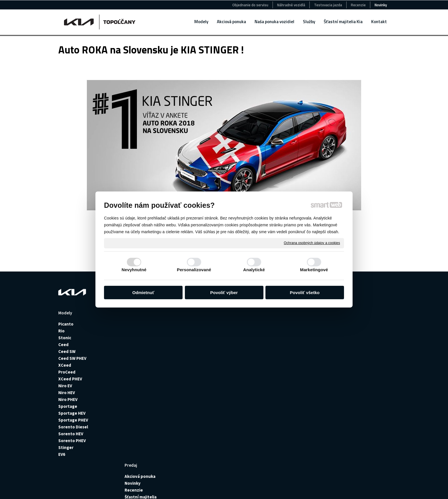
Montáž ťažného (278, 351)
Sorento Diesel (73, 427)
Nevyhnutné (134, 270)
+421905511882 (352, 370)
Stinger (66, 447)
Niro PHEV (68, 399)
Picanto (66, 324)
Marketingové (314, 270)
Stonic (65, 338)
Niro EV (65, 386)
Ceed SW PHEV (72, 358)
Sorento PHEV (72, 441)
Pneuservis (273, 345)
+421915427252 (352, 347)
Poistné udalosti (279, 338)
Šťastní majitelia (142, 345)
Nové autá (204, 324)
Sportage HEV (72, 413)
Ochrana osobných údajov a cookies (312, 243)
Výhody (270, 379)
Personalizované (194, 270)
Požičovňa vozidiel (281, 324)
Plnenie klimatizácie (282, 365)
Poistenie (272, 331)
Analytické (254, 270)
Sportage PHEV (73, 420)
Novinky (134, 331)
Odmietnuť (143, 293)
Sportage (68, 406)
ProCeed (67, 372)
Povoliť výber (224, 293)
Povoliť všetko (305, 293)
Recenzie (135, 338)
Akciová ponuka (142, 324)
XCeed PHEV (70, 379)
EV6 (62, 454)
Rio (62, 331)
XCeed (65, 365)
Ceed (63, 345)
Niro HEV (67, 393)
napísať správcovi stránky (173, 488)
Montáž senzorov (279, 358)
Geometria (273, 372)
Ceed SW (67, 351)
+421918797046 (352, 403)
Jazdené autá (208, 331)
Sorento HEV (71, 434)
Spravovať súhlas (271, 488)
